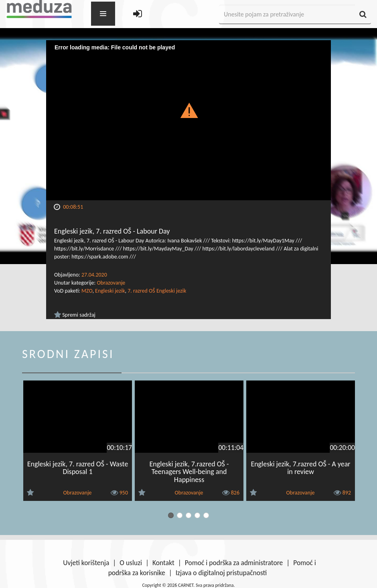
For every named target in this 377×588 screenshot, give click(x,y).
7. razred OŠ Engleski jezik (157, 291)
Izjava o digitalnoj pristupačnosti (221, 573)
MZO (87, 291)
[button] (189, 110)
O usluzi (131, 563)
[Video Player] (188, 120)
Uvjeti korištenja (86, 563)
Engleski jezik (110, 291)
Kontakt (163, 563)
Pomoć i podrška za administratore (234, 563)
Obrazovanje (111, 283)
